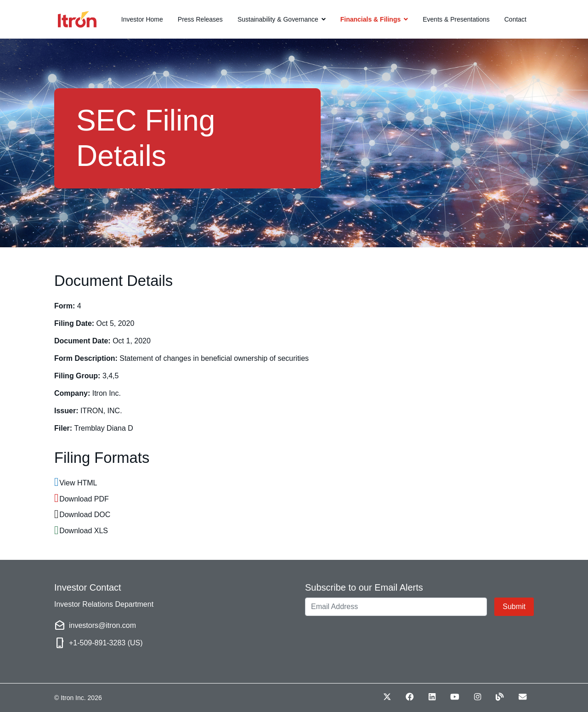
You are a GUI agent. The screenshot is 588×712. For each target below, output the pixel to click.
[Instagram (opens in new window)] (478, 697)
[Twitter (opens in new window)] (387, 697)
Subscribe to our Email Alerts (364, 587)
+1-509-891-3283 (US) (106, 643)
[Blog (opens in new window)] (500, 697)
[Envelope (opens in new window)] (523, 697)
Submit (514, 607)
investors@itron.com (102, 625)
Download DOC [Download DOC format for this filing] (85, 515)
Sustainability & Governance (278, 19)
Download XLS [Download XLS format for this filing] (84, 531)
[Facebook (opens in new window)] (410, 697)
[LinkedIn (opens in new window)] (432, 697)
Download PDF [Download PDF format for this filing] (84, 499)
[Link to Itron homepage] (64, 19)
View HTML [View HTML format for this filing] (78, 483)
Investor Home (142, 19)
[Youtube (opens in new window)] (455, 697)
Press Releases (200, 19)
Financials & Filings (370, 19)
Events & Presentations (456, 19)
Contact (515, 19)
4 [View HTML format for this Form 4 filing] (79, 306)
